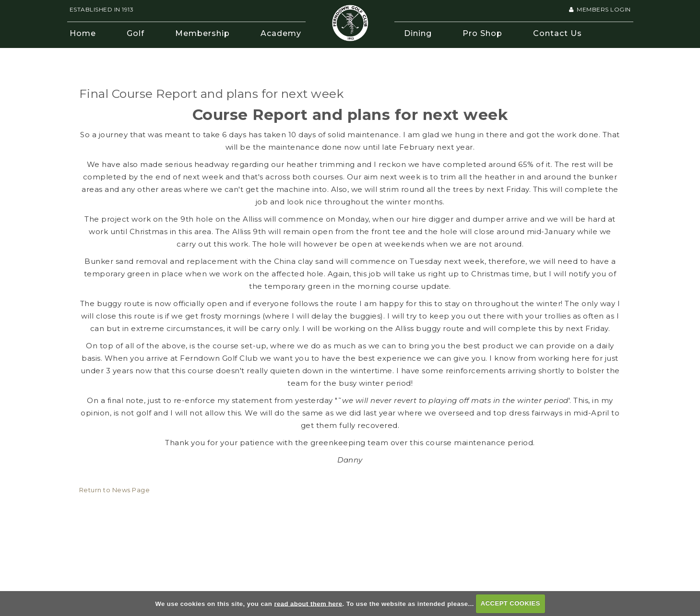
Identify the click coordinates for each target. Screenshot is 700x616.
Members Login (600, 9)
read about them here (308, 603)
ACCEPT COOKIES (510, 603)
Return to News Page (115, 490)
